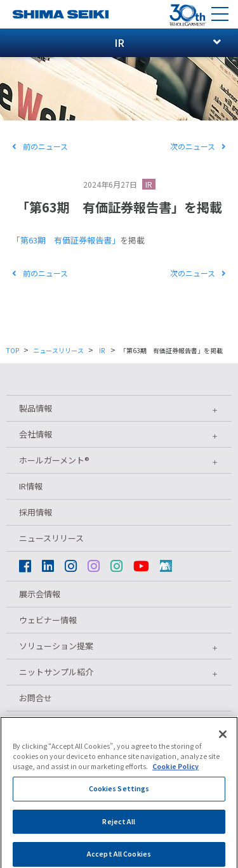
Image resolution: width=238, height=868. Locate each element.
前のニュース (40, 146)
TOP (13, 350)
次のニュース (198, 146)
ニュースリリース (58, 350)
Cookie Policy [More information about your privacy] (175, 772)
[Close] (223, 740)
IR (149, 184)
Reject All (119, 826)
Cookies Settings (119, 794)
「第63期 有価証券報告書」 (66, 240)
